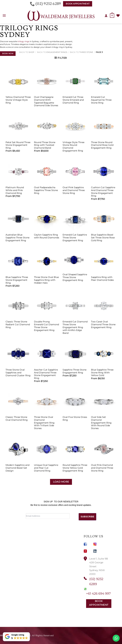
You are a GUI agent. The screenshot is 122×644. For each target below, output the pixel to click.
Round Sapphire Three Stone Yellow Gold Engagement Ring (75, 468)
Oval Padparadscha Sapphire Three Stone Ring (46, 190)
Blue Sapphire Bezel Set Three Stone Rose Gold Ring (103, 238)
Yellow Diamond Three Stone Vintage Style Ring (18, 100)
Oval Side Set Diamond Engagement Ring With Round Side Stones (101, 423)
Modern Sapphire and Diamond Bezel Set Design (17, 468)
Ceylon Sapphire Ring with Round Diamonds (47, 236)
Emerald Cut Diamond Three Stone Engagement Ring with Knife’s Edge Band (75, 327)
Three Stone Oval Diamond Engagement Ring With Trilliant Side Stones (44, 423)
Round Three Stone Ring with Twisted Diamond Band (45, 145)
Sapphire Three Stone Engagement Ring (75, 371)
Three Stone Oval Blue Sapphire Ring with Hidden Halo (46, 280)
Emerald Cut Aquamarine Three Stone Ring (101, 100)
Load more (61, 482)
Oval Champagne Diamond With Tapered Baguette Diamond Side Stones (46, 101)
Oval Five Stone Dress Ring (75, 418)
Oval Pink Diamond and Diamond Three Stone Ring (102, 468)
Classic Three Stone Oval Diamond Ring (17, 418)
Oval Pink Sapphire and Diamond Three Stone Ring (74, 190)
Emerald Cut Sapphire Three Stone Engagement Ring (75, 238)
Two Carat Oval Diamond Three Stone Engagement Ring (103, 324)
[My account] (106, 16)
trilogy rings (24, 41)
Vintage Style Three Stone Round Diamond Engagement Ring (73, 146)
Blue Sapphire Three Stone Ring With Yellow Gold (102, 373)
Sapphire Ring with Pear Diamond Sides (102, 279)
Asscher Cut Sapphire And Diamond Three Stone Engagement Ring (46, 374)
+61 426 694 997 (98, 594)
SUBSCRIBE (88, 517)
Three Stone (86, 52)
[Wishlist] (118, 16)
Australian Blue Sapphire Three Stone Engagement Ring (17, 238)
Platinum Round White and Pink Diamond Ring (15, 190)
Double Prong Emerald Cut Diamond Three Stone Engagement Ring (46, 326)
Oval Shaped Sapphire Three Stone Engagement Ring (75, 277)
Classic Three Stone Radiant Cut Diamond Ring (18, 324)
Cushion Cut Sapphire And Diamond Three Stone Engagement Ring (103, 192)
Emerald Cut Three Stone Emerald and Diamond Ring (73, 100)
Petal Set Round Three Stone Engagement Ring (18, 145)
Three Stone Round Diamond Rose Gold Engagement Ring (102, 145)
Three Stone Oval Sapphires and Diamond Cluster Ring (18, 373)
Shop (31, 52)
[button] (4, 16)
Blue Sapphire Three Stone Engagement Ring (17, 280)
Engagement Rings (57, 52)
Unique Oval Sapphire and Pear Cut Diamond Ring (46, 468)
